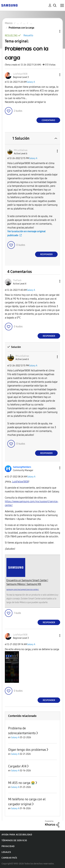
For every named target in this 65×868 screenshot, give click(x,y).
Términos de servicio (14, 840)
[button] (55, 75)
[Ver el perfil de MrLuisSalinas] (21, 150)
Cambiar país (9, 858)
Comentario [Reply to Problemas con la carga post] (48, 120)
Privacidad (8, 846)
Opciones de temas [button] (55, 31)
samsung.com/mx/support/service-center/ (23, 589)
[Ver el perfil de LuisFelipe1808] (20, 74)
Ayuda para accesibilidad (17, 835)
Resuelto (28, 35)
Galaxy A (31, 82)
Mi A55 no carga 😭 (22, 783)
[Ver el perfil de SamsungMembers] (22, 467)
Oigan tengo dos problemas (27, 750)
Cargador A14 (17, 766)
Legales (6, 852)
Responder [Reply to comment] (46, 254)
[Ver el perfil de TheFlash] (17, 280)
